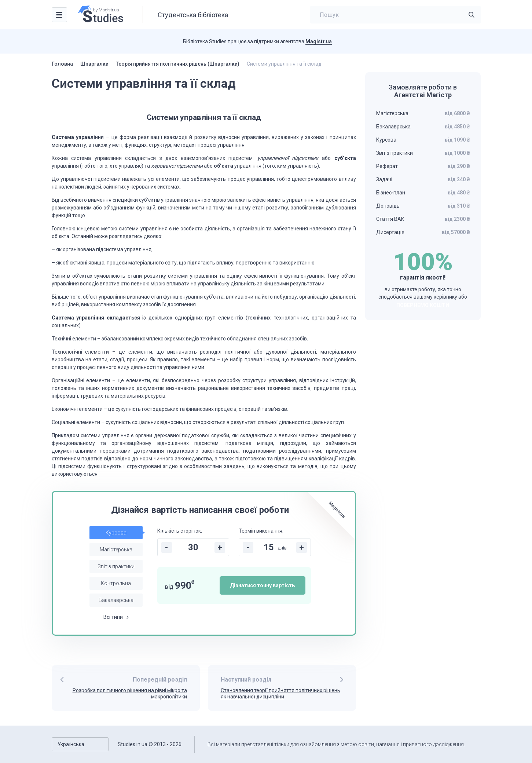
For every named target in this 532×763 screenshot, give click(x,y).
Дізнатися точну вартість (262, 585)
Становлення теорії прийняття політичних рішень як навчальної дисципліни (280, 693)
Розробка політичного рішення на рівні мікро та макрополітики (130, 693)
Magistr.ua (319, 41)
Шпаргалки (94, 64)
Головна (62, 64)
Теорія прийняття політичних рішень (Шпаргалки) (178, 64)
